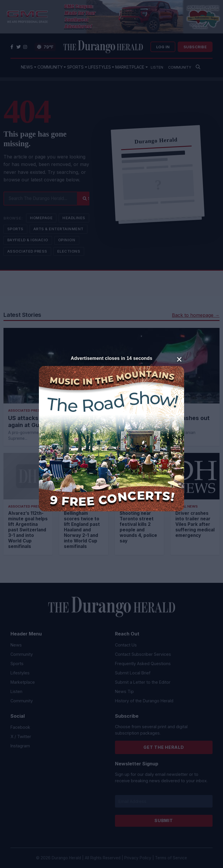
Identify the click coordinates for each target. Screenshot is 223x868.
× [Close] (179, 359)
